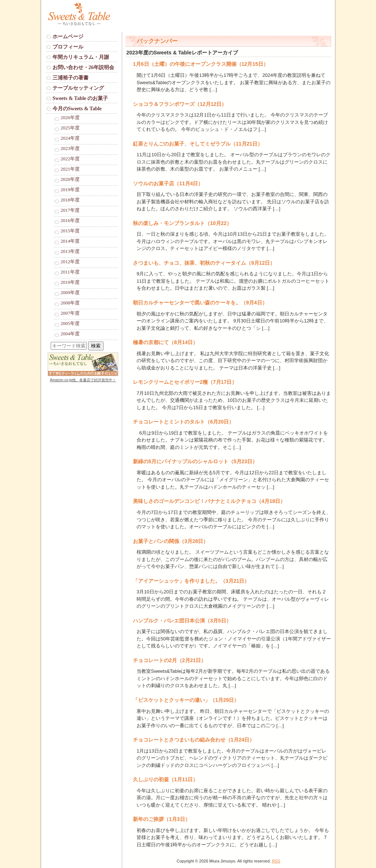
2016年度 (70, 221)
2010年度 (70, 282)
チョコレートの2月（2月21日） (169, 660)
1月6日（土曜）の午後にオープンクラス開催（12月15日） (201, 64)
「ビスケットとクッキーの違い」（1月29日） (186, 700)
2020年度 (70, 179)
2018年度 (70, 200)
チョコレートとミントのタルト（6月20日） (183, 422)
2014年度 (70, 241)
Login (52, 387)
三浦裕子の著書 (70, 78)
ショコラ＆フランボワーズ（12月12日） (180, 104)
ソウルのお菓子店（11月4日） (168, 183)
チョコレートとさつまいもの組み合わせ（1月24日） (194, 740)
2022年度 (70, 159)
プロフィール (68, 47)
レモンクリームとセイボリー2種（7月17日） (185, 382)
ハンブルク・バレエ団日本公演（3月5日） (182, 621)
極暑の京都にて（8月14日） (165, 342)
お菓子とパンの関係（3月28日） (171, 541)
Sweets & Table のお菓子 (80, 98)
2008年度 (70, 303)
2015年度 (70, 231)
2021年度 (70, 169)
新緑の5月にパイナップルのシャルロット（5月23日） (195, 461)
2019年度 (70, 190)
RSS (276, 861)
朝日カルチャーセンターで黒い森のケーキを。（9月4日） (200, 303)
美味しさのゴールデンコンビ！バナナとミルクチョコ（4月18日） (209, 501)
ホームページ (68, 37)
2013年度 (70, 251)
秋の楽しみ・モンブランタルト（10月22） (182, 223)
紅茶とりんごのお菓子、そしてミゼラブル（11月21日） (198, 144)
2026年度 (70, 118)
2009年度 (70, 293)
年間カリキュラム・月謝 (81, 57)
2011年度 (70, 272)
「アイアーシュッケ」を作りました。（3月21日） (191, 581)
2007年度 (70, 313)
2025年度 (70, 128)
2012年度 (70, 262)
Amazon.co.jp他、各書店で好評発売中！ (83, 380)
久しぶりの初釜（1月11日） (165, 779)
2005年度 (70, 324)
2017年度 (70, 210)
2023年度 (70, 149)
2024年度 (70, 138)
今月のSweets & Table (77, 109)
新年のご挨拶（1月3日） (162, 819)
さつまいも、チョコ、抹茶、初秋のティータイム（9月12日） (204, 263)
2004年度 (70, 334)
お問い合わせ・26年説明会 (83, 67)
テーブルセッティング (78, 88)
